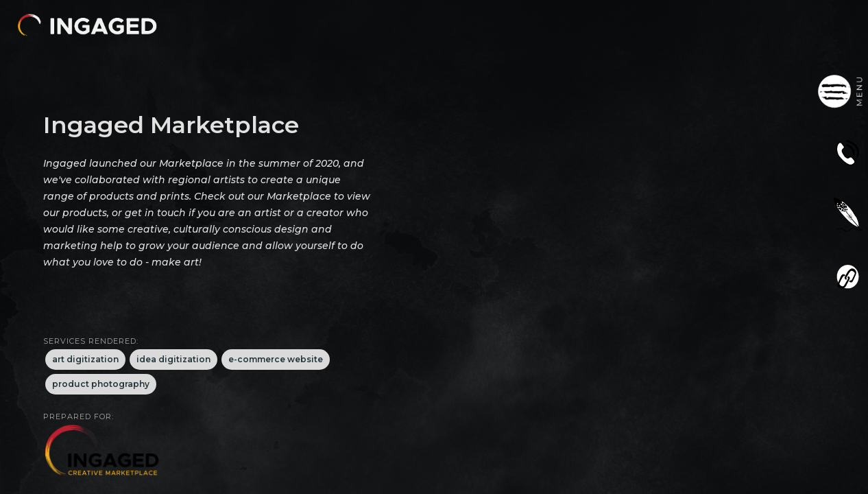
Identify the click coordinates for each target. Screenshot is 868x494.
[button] (87, 25)
